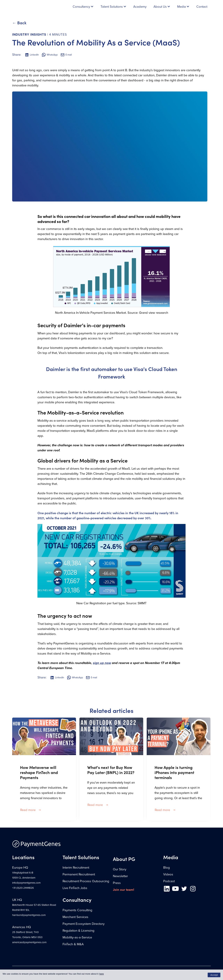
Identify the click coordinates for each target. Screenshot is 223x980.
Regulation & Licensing (78, 931)
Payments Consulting (77, 910)
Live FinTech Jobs (75, 888)
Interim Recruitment (76, 868)
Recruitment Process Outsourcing (86, 881)
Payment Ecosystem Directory (84, 924)
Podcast (169, 881)
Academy (140, 7)
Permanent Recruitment (79, 874)
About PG (124, 859)
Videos (168, 874)
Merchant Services (75, 917)
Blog (167, 868)
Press (117, 883)
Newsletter (120, 876)
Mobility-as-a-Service (77, 937)
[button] (83, 7)
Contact (202, 7)
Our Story (120, 869)
